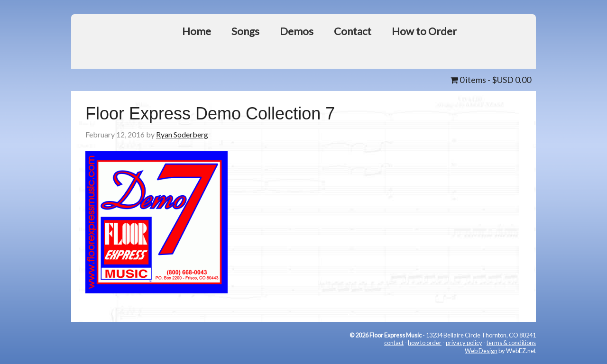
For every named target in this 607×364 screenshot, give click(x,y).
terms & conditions (511, 343)
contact (394, 343)
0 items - (491, 80)
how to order (425, 343)
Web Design (481, 351)
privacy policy (464, 343)
